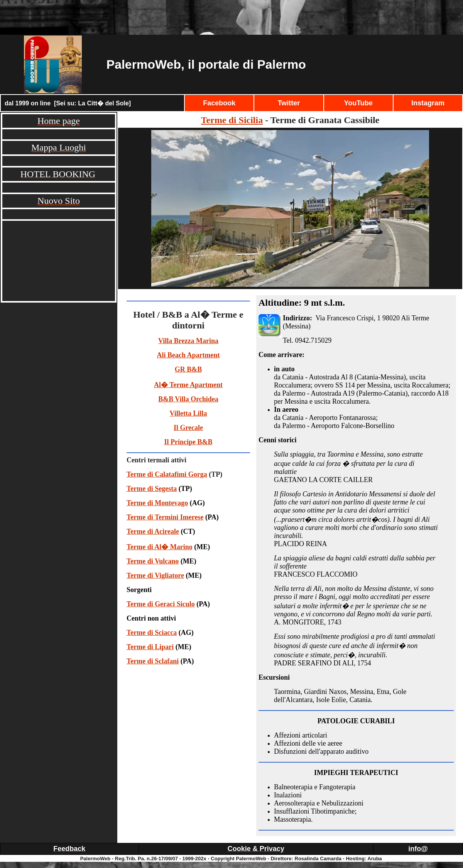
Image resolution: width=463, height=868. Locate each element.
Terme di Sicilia (232, 120)
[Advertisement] (231, 17)
